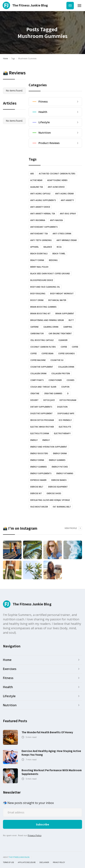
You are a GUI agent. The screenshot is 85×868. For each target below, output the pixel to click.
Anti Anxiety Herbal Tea (43, 214)
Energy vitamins (65, 473)
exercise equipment (58, 487)
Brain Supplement (65, 314)
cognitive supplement (42, 367)
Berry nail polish (39, 267)
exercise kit (36, 493)
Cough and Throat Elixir (43, 387)
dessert (34, 400)
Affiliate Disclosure (27, 862)
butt (71, 320)
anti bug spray (68, 214)
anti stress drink (62, 234)
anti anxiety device (40, 207)
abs (32, 174)
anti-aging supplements (43, 200)
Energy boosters (39, 453)
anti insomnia (38, 220)
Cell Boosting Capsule (42, 340)
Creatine (35, 393)
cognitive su (57, 360)
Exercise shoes (54, 493)
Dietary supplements (41, 407)
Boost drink (37, 300)
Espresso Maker (38, 480)
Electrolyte (65, 427)
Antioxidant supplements (44, 227)
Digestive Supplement (41, 413)
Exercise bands (59, 480)
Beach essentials (39, 254)
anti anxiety (67, 200)
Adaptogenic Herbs (57, 180)
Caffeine (34, 327)
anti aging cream (64, 194)
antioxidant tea (39, 234)
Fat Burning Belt (62, 507)
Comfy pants (37, 380)
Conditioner (55, 380)
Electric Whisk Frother (42, 427)
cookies (70, 380)
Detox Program (68, 400)
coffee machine (38, 360)
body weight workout (62, 294)
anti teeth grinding (41, 240)
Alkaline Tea (37, 187)
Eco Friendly (65, 420)
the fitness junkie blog (19, 857)
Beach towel (59, 254)
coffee (64, 347)
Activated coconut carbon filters (57, 174)
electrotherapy (62, 433)
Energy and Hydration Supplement (49, 447)
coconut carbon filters (43, 347)
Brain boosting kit (40, 314)
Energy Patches (60, 467)
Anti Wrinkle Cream (67, 240)
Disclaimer (44, 862)
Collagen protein (61, 373)
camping (68, 327)
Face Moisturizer (39, 507)
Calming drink (51, 327)
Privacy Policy (35, 835)
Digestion (62, 407)
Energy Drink (37, 460)
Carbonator (37, 334)
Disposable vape (66, 413)
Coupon (65, 387)
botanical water (57, 300)
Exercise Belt (37, 487)
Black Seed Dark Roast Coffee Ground (50, 274)
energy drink (60, 453)
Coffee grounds (66, 353)
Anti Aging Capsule (40, 194)
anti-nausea (56, 220)
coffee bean (47, 353)
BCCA (59, 247)
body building (38, 294)
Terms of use (8, 862)
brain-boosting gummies (43, 307)
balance (48, 247)
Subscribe (70, 5)
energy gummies (57, 460)
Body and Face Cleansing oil (45, 287)
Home (5, 58)
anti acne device (56, 187)
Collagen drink (66, 367)
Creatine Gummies (53, 393)
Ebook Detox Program (42, 420)
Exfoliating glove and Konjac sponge (50, 500)
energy (34, 440)
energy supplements (41, 473)
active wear (36, 180)
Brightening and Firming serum (47, 320)
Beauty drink (37, 260)
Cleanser (63, 340)
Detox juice (49, 400)
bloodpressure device (42, 280)
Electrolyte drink (40, 433)
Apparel (35, 247)
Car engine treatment (60, 334)
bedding (53, 260)
